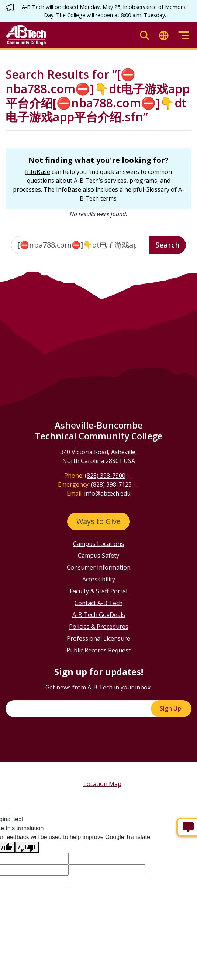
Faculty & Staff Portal (98, 591)
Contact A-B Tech (98, 603)
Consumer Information (99, 567)
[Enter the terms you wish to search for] (80, 245)
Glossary (157, 189)
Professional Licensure (98, 638)
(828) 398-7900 (105, 476)
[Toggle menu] (184, 35)
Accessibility (99, 579)
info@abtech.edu (107, 493)
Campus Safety (98, 556)
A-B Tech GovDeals (99, 615)
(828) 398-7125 (111, 484)
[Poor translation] (27, 847)
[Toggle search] (145, 35)
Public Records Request (98, 650)
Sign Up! (171, 708)
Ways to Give (98, 521)
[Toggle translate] (164, 35)
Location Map (102, 784)
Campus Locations (98, 544)
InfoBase (38, 172)
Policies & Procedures (99, 627)
